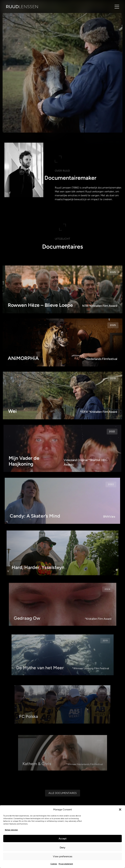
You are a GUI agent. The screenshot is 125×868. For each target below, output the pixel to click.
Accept (63, 839)
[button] (120, 810)
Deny (62, 848)
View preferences (63, 856)
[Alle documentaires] (63, 793)
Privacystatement (66, 864)
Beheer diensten (11, 830)
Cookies (54, 864)
